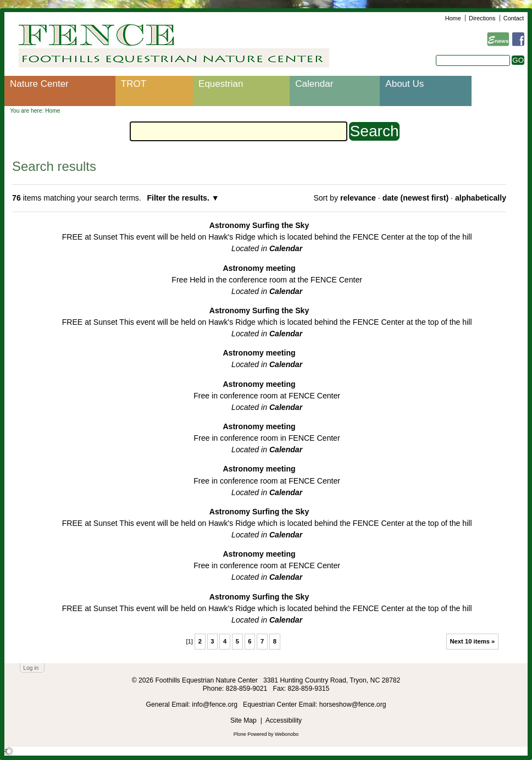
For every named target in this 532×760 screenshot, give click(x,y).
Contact (514, 18)
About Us (404, 84)
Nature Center (39, 84)
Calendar (314, 84)
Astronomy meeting (259, 268)
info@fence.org (215, 704)
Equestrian (221, 84)
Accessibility (284, 720)
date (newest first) (415, 198)
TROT (134, 84)
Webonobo (287, 734)
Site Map (243, 720)
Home (453, 18)
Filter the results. (179, 198)
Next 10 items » (472, 641)
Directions (482, 18)
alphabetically (481, 198)
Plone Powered (250, 734)
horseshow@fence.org (353, 704)
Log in (31, 668)
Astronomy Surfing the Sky (259, 225)
